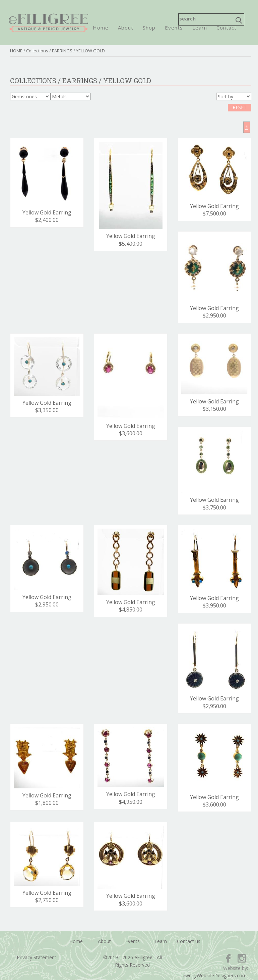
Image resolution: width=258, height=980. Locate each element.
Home (101, 28)
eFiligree (48, 23)
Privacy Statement (37, 957)
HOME (16, 51)
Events (174, 28)
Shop (149, 28)
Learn (200, 28)
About (126, 28)
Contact (227, 28)
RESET (240, 107)
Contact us (189, 941)
